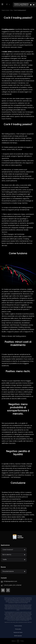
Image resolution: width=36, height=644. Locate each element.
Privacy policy (18, 629)
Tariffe (5, 560)
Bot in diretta (7, 555)
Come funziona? (8, 550)
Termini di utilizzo (18, 626)
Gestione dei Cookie (18, 632)
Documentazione (8, 571)
